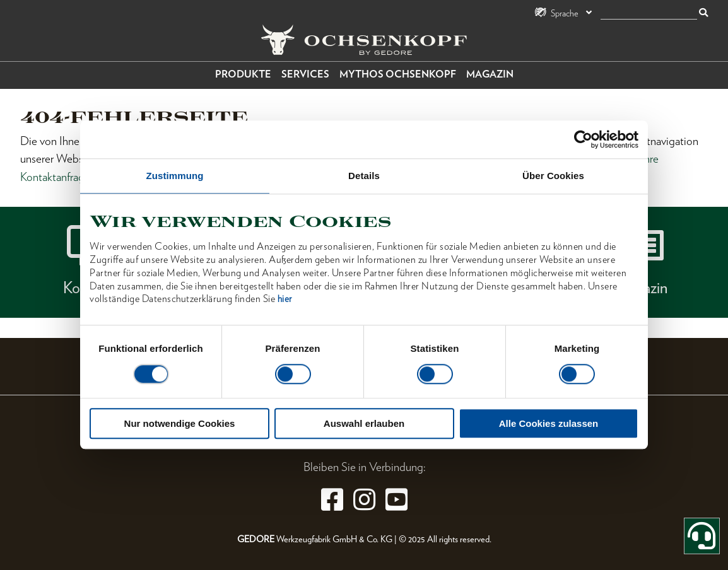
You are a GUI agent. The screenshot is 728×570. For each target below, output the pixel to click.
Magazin (490, 74)
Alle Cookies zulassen (549, 424)
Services (305, 74)
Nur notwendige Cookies (180, 424)
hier (285, 300)
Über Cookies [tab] (553, 176)
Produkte (243, 74)
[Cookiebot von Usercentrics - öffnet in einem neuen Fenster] (583, 139)
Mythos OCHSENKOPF (398, 74)
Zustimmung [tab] (175, 176)
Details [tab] (364, 176)
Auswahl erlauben (364, 424)
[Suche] (649, 14)
